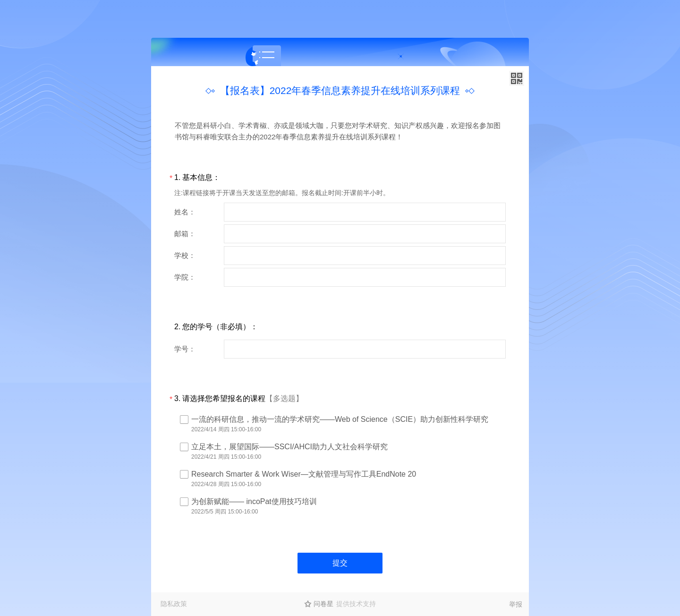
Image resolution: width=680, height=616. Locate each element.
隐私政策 (174, 604)
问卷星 (323, 604)
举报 (516, 604)
